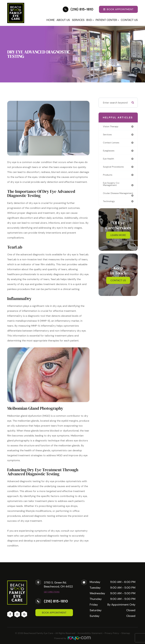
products (108, 176)
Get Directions (52, 592)
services (108, 135)
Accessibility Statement (90, 633)
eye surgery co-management (112, 185)
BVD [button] (90, 20)
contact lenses (112, 143)
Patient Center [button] (107, 20)
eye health (109, 159)
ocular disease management (111, 196)
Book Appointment (54, 613)
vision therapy (111, 127)
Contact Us (129, 20)
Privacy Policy (112, 633)
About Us (63, 20)
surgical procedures (114, 168)
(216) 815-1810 (56, 601)
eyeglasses (109, 151)
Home (51, 20)
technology (109, 205)
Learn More (118, 239)
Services (78, 20)
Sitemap (126, 633)
